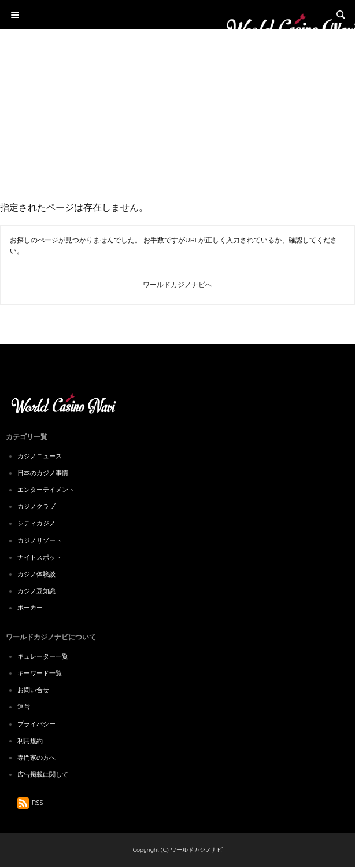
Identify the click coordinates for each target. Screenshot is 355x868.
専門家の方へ (36, 757)
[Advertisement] (177, 87)
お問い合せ (33, 690)
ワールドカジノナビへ (177, 284)
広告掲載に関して (43, 774)
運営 (24, 707)
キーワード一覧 (40, 673)
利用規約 (30, 741)
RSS (30, 803)
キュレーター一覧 (43, 656)
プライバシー (36, 724)
